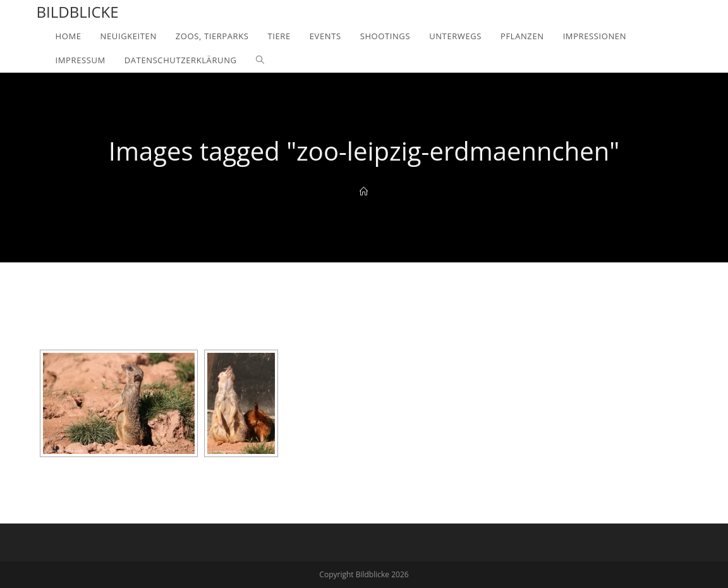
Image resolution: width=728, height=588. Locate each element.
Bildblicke (78, 12)
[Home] (364, 192)
